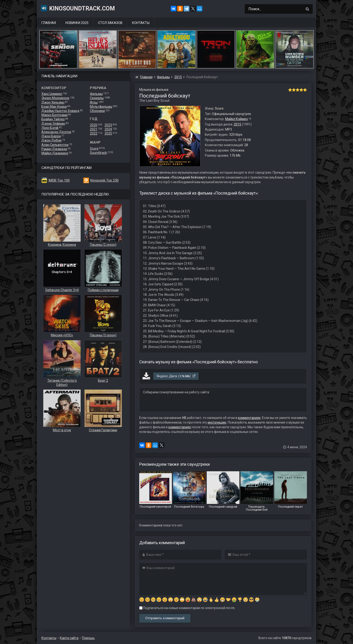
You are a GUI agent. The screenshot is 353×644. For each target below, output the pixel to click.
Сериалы (97, 98)
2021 (94, 129)
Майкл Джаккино (55, 153)
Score (94, 148)
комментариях (249, 418)
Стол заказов (110, 23)
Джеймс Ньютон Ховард (60, 111)
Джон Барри (51, 136)
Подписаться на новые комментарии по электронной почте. (187, 608)
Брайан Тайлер (53, 119)
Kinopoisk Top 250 (104, 180)
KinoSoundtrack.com (78, 8)
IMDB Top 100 (59, 180)
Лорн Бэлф (50, 128)
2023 (108, 125)
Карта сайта (69, 638)
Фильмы (96, 94)
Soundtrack (98, 153)
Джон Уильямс (53, 102)
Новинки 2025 (77, 23)
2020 (94, 125)
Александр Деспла (56, 132)
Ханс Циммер (52, 94)
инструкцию (217, 422)
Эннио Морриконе (55, 98)
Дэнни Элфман (53, 124)
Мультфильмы (101, 107)
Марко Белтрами (54, 115)
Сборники (97, 111)
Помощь (88, 638)
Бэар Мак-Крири (54, 107)
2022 (94, 133)
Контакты (141, 23)
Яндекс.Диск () (176, 376)
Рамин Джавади (54, 149)
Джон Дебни (51, 140)
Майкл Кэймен (236, 119)
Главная (49, 23)
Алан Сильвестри (55, 145)
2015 (238, 124)
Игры (94, 102)
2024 (108, 129)
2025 (108, 133)
